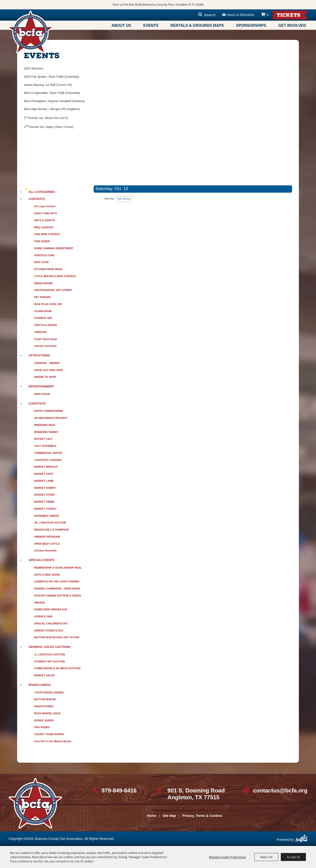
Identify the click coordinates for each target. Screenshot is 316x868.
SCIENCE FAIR (43, 616)
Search (210, 15)
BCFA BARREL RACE (47, 713)
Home (152, 816)
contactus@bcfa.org (280, 790)
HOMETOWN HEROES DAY (51, 609)
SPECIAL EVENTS (42, 560)
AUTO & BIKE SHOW (47, 575)
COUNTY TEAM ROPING (49, 734)
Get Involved (292, 25)
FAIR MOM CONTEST (47, 234)
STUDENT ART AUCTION (50, 662)
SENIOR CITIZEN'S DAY (49, 631)
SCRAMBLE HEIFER (47, 516)
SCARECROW (43, 311)
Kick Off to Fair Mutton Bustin (53, 741)
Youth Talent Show (46, 339)
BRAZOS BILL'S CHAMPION (52, 530)
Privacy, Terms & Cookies (202, 816)
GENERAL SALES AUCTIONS (50, 647)
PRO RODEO (42, 727)
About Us (121, 25)
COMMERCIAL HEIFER (48, 453)
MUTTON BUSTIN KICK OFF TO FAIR (57, 637)
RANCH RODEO (44, 706)
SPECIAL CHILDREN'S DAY (51, 623)
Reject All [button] (266, 857)
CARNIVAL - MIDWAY (47, 363)
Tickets (289, 16)
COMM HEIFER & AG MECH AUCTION (57, 668)
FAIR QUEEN (42, 241)
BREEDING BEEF (45, 425)
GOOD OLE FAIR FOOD (49, 370)
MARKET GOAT (44, 474)
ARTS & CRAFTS (45, 220)
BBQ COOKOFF (44, 227)
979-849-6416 (119, 790)
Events (151, 25)
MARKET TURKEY (45, 509)
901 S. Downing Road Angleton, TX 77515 (196, 794)
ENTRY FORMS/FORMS (49, 411)
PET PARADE (42, 297)
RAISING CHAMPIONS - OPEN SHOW (57, 589)
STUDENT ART (43, 318)
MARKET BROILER (46, 467)
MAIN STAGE (42, 394)
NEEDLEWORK (44, 283)
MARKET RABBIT (45, 488)
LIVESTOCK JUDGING (48, 460)
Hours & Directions (241, 15)
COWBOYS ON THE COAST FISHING (57, 581)
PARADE (40, 603)
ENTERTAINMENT (41, 386)
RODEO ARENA (40, 685)
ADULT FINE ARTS (46, 213)
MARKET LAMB (44, 481)
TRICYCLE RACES (46, 325)
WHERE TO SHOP (45, 377)
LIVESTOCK (37, 403)
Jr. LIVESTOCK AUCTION (50, 654)
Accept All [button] (293, 857)
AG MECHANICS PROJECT (51, 418)
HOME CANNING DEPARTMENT (54, 248)
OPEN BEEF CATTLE (47, 544)
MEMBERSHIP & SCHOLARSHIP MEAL (58, 568)
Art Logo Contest (45, 206)
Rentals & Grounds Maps (197, 25)
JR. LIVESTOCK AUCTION (50, 523)
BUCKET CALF (43, 439)
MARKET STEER (44, 495)
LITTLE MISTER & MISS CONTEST (55, 276)
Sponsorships (251, 25)
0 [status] (268, 15)
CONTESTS (37, 199)
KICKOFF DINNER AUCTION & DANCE (58, 596)
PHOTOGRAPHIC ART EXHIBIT (53, 290)
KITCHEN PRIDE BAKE (48, 269)
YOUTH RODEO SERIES (49, 692)
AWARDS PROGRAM (47, 537)
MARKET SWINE (44, 502)
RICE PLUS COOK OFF (48, 304)
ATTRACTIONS (39, 355)
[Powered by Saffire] (301, 840)
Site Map (169, 816)
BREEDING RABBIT (46, 432)
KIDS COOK (42, 262)
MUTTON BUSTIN (45, 699)
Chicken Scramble (45, 346)
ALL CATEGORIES (42, 192)
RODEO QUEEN (44, 720)
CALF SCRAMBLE (45, 446)
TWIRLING (41, 332)
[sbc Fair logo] (35, 803)
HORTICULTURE (44, 255)
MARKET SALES (44, 675)
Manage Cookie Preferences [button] (227, 857)
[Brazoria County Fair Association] (31, 32)
